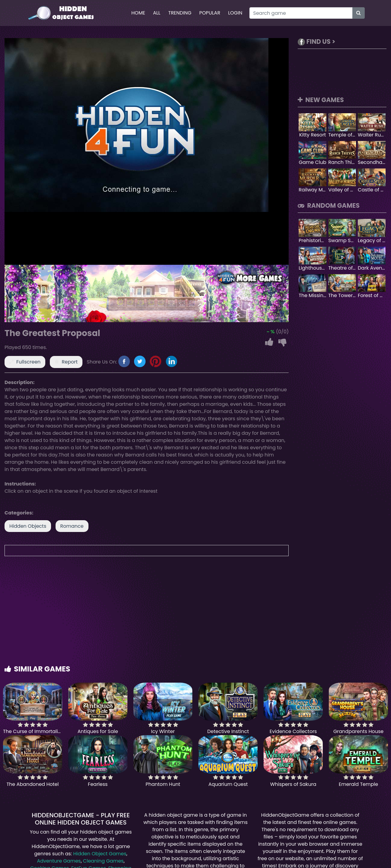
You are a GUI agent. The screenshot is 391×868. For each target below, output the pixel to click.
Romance (72, 526)
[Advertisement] (196, 617)
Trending (180, 13)
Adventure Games (59, 861)
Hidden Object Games (100, 854)
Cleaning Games (103, 861)
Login (235, 13)
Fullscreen (28, 362)
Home (138, 13)
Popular (210, 13)
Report (70, 362)
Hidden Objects (28, 526)
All (157, 13)
